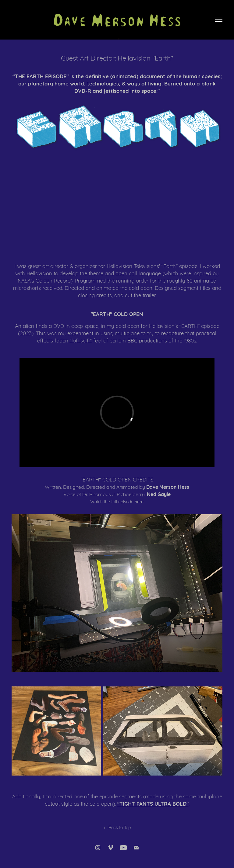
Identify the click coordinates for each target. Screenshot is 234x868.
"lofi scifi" (81, 340)
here (139, 501)
